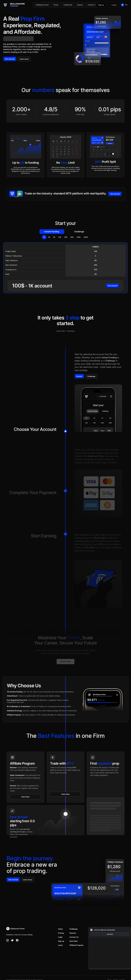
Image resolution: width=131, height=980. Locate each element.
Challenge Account (42, 5)
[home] (13, 5)
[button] (127, 5)
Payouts (80, 5)
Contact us (92, 5)
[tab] (52, 232)
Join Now (110, 934)
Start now (65, 662)
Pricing (56, 5)
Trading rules (68, 5)
